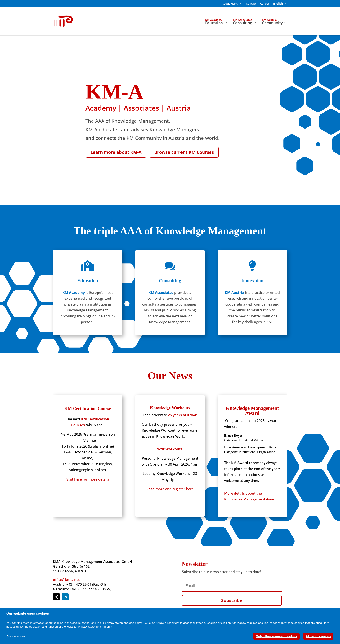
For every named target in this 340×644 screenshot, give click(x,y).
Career (265, 4)
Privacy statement (90, 627)
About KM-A (230, 4)
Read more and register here (170, 489)
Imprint (108, 627)
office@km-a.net (66, 580)
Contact (251, 4)
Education (214, 23)
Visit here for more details (88, 479)
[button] (17, 637)
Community (272, 23)
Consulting (242, 23)
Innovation (252, 280)
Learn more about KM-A (116, 152)
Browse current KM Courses (184, 152)
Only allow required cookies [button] (276, 636)
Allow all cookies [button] (318, 636)
